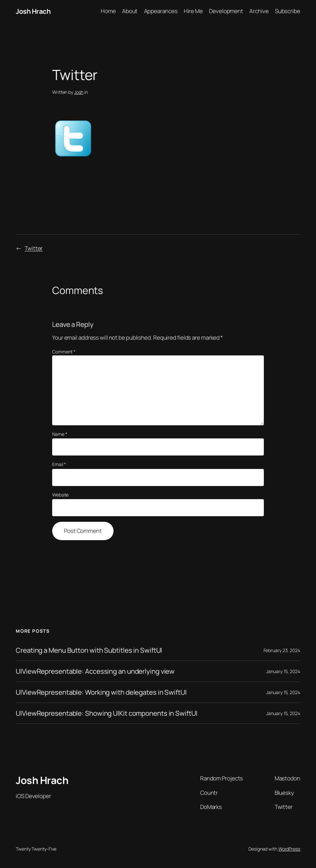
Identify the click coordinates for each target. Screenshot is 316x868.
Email (59, 464)
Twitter (34, 248)
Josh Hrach (33, 11)
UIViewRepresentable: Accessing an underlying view (95, 671)
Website (60, 495)
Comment (64, 352)
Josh (79, 92)
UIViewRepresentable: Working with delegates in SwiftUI (101, 692)
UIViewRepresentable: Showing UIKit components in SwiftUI (106, 713)
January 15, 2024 (283, 671)
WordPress (289, 849)
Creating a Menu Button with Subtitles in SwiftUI (89, 650)
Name (60, 434)
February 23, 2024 (282, 650)
